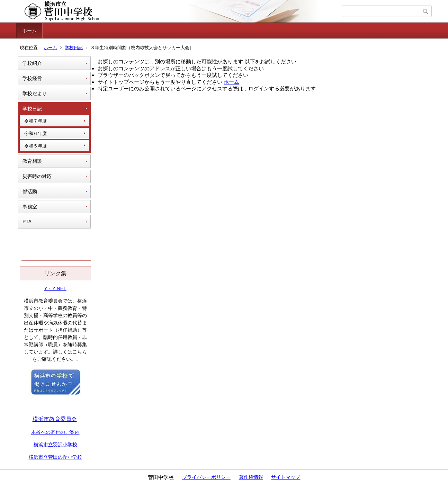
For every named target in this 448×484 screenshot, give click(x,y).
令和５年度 (35, 146)
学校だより (35, 93)
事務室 (30, 207)
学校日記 (74, 48)
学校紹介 (32, 63)
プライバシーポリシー (206, 477)
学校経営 (32, 78)
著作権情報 (251, 477)
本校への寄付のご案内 (55, 432)
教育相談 (32, 161)
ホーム (29, 30)
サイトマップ (286, 477)
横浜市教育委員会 (55, 419)
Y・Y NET (55, 288)
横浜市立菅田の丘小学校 (55, 457)
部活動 (30, 191)
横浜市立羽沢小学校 (55, 445)
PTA (27, 222)
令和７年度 (35, 121)
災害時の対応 (37, 176)
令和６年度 (35, 133)
